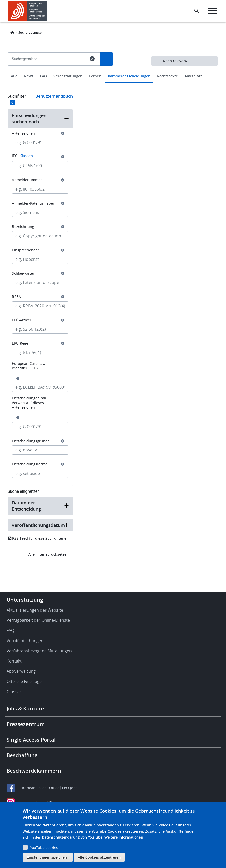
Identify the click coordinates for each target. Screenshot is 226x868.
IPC (22, 156)
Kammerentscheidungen (129, 76)
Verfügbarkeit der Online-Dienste (38, 620)
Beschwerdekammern (34, 771)
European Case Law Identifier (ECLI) (29, 366)
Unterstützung (25, 600)
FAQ (43, 76)
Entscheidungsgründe (31, 441)
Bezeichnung (23, 227)
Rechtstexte (167, 76)
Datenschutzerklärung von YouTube (72, 837)
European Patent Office (39, 788)
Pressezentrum (26, 724)
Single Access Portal (31, 740)
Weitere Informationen (124, 837)
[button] (40, 119)
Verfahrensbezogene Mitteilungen (39, 651)
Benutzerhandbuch (54, 96)
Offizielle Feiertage (24, 681)
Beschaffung (22, 755)
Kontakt (14, 661)
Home (12, 33)
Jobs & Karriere (25, 709)
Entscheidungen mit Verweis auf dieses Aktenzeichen (29, 403)
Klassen (26, 156)
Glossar (14, 692)
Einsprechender (26, 250)
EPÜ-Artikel (21, 320)
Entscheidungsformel (30, 464)
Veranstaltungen (68, 76)
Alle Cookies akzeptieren (99, 857)
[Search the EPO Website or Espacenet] (197, 11)
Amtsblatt (193, 76)
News (29, 76)
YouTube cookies (44, 847)
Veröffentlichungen (25, 641)
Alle (14, 76)
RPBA (16, 297)
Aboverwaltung (21, 671)
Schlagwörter (23, 273)
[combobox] (113, 71)
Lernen (95, 76)
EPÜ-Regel (21, 343)
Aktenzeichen (23, 133)
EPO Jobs (70, 788)
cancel (92, 59)
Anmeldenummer (27, 180)
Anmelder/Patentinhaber (33, 203)
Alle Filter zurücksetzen (48, 554)
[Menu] (212, 11)
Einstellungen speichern (48, 857)
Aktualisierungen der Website (35, 610)
